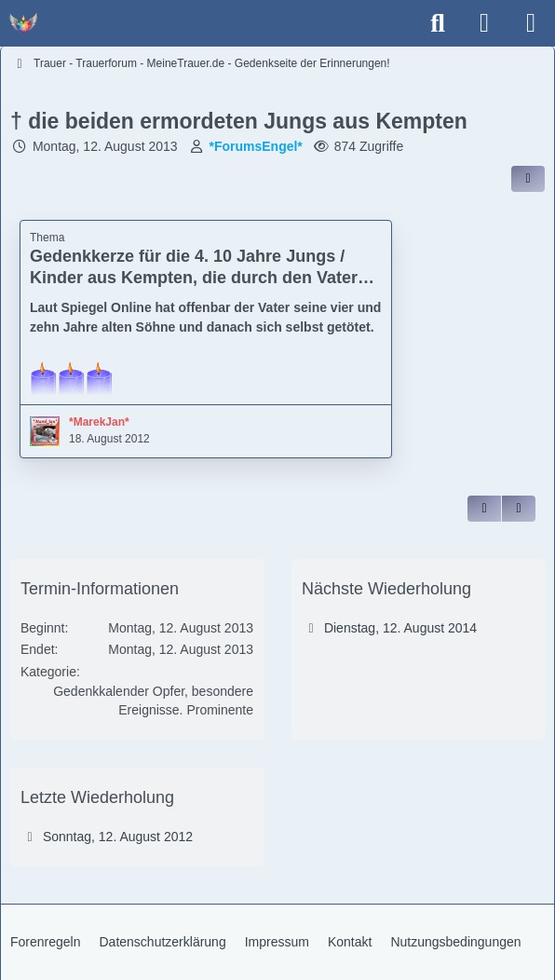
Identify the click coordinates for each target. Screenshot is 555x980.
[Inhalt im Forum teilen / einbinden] (528, 179)
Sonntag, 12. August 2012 (118, 837)
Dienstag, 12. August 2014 (400, 628)
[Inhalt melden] (519, 509)
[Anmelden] (484, 23)
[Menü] (531, 23)
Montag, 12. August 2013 (105, 146)
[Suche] (438, 23)
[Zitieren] (484, 509)
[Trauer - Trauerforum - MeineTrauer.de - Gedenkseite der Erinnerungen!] (23, 23)
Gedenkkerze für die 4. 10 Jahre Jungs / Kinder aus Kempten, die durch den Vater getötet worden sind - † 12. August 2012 (194, 278)
